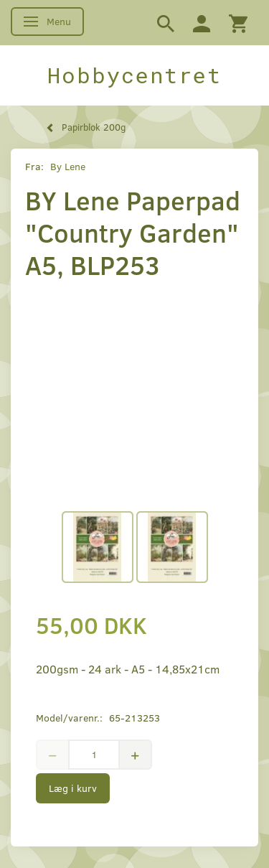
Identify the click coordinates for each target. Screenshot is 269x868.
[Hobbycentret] (134, 75)
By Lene (68, 166)
